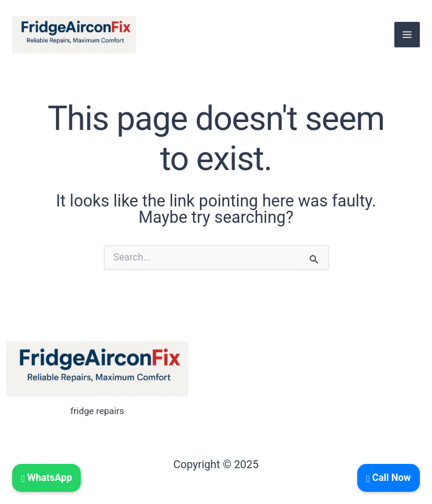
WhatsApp (46, 478)
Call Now (389, 478)
